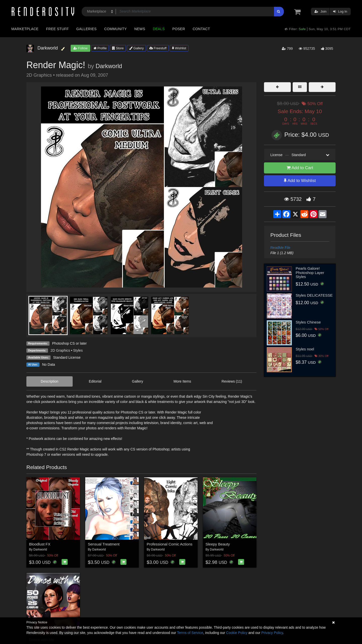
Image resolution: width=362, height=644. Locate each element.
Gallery (137, 48)
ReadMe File (280, 248)
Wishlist (179, 48)
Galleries (86, 29)
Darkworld (109, 66)
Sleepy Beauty (218, 544)
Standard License (67, 357)
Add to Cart (300, 168)
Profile (100, 48)
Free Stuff (57, 29)
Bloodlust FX (40, 544)
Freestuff (158, 48)
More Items (182, 381)
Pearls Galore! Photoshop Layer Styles (310, 272)
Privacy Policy (272, 633)
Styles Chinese (308, 322)
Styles (78, 350)
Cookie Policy (237, 633)
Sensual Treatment (104, 544)
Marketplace (25, 29)
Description (50, 381)
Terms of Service (190, 633)
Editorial (95, 381)
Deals (159, 29)
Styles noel (305, 349)
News (140, 29)
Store (118, 48)
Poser (179, 29)
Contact (201, 29)
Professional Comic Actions (170, 544)
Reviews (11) (232, 381)
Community (116, 29)
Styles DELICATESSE (314, 295)
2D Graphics (60, 350)
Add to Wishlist (300, 181)
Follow (80, 48)
